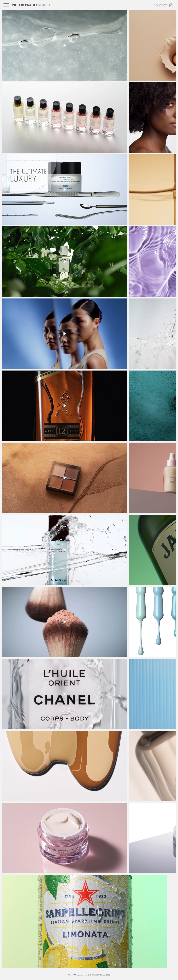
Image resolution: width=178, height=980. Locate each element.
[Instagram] (171, 5)
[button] (6, 5)
